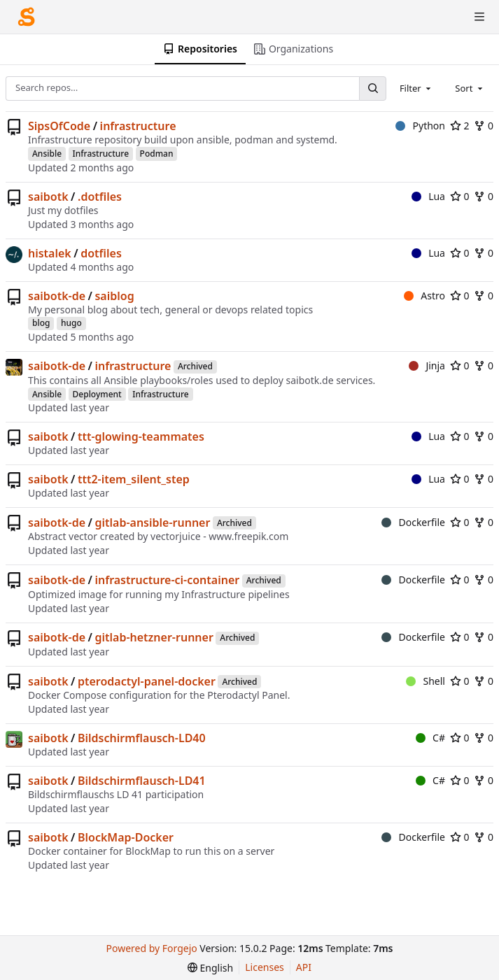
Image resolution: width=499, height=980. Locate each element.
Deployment (97, 394)
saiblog (114, 296)
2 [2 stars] (460, 126)
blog (41, 323)
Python (420, 126)
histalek (50, 253)
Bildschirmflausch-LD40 (142, 738)
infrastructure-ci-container (167, 580)
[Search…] (372, 88)
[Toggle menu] (479, 17)
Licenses (265, 967)
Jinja (427, 365)
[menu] (210, 968)
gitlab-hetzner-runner (154, 637)
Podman (157, 154)
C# (430, 738)
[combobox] (416, 88)
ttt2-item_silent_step (134, 479)
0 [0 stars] (460, 196)
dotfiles (101, 253)
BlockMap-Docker (126, 837)
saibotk (48, 197)
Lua (428, 196)
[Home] (27, 17)
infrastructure (138, 126)
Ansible (47, 154)
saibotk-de (57, 296)
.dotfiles (100, 197)
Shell (426, 681)
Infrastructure (101, 154)
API (304, 967)
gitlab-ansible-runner (152, 523)
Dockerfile (413, 522)
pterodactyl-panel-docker (147, 681)
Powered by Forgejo (152, 948)
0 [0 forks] (484, 126)
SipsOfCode (59, 126)
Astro (424, 296)
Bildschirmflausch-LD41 (142, 781)
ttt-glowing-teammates (141, 436)
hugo (71, 323)
